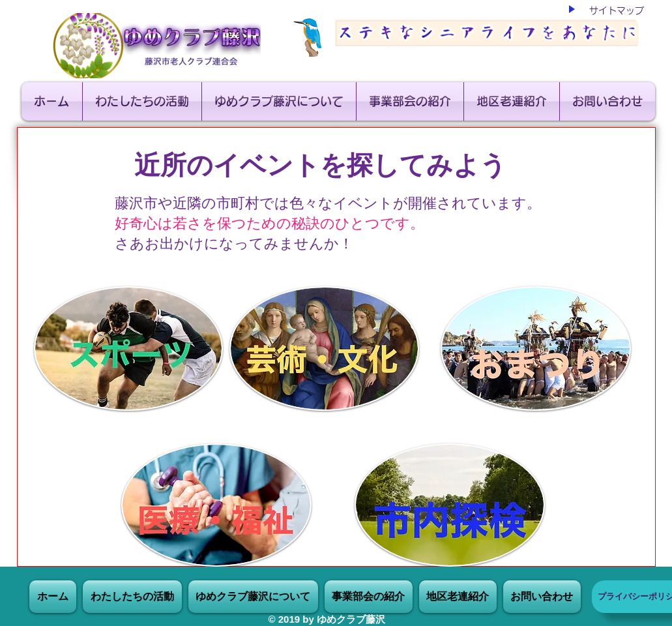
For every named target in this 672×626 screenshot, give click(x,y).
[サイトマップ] (617, 11)
